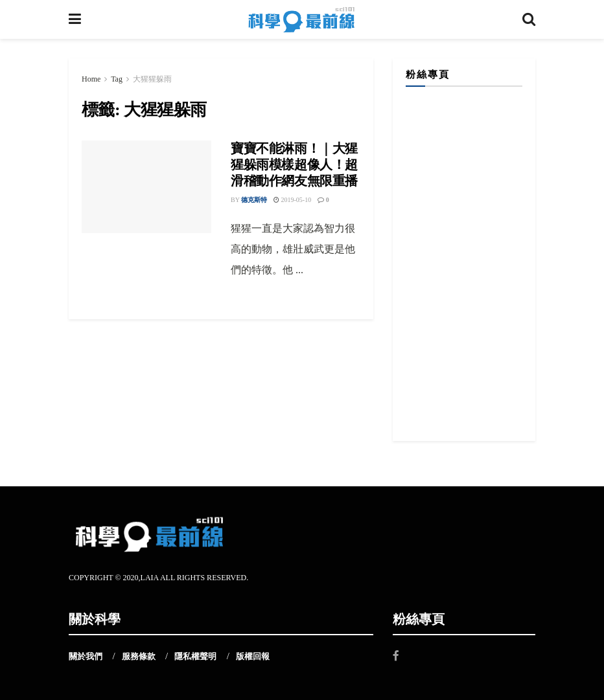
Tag (117, 79)
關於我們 (86, 656)
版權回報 (253, 656)
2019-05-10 (292, 200)
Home (91, 79)
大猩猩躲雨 (152, 79)
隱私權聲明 (195, 656)
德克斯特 (254, 200)
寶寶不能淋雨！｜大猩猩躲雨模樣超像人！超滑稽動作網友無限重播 (294, 164)
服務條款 (139, 656)
